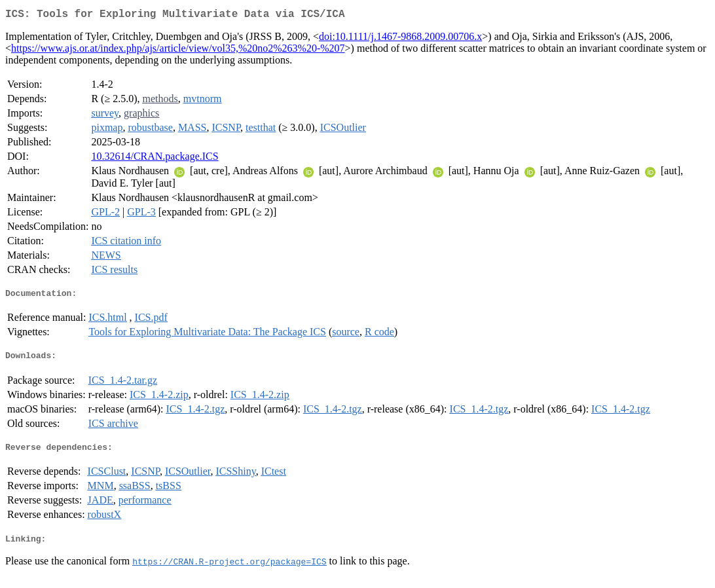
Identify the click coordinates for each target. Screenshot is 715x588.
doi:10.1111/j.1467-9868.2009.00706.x (400, 39)
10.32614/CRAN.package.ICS (155, 159)
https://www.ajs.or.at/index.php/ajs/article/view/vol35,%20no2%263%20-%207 (178, 51)
